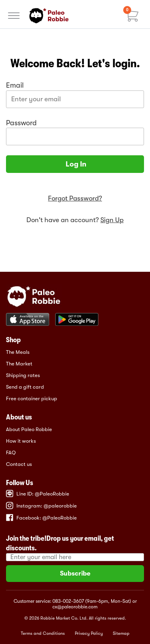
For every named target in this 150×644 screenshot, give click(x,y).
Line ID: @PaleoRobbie (38, 494)
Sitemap (121, 633)
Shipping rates (23, 375)
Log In (75, 164)
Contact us (19, 464)
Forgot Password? (75, 198)
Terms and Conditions (43, 633)
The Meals (18, 352)
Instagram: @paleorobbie (41, 506)
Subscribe (75, 574)
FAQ (11, 452)
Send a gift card (25, 387)
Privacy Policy (89, 633)
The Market (19, 364)
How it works (21, 441)
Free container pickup (32, 398)
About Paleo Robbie (29, 429)
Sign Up (112, 220)
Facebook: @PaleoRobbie (41, 518)
